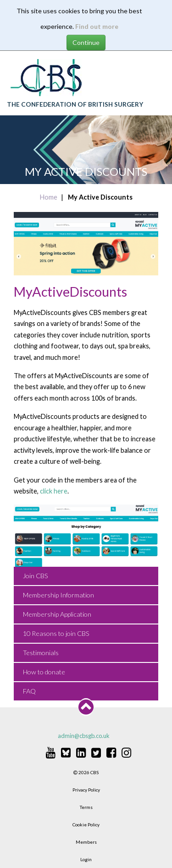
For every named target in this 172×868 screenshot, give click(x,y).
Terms (86, 807)
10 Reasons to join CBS (56, 633)
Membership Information (58, 595)
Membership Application (57, 614)
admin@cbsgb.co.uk (84, 736)
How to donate (44, 672)
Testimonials (41, 653)
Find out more (97, 26)
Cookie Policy (86, 825)
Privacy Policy (86, 790)
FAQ (29, 691)
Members (86, 842)
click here (54, 491)
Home (49, 197)
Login (86, 859)
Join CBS (36, 576)
